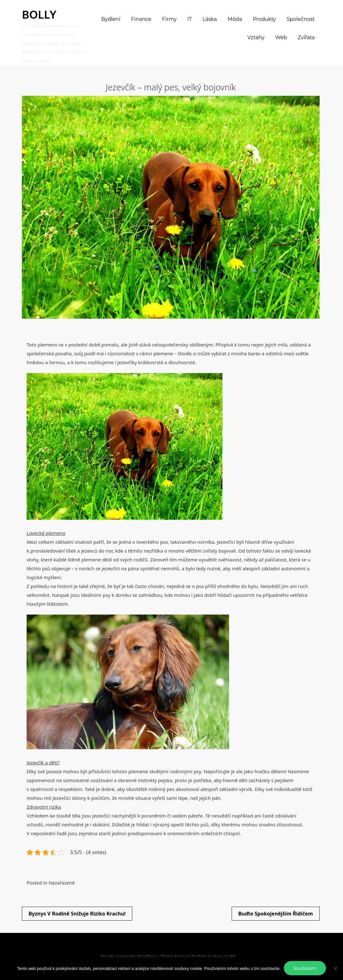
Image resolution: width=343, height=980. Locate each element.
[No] (335, 968)
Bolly (39, 14)
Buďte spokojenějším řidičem (276, 914)
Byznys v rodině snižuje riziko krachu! (77, 914)
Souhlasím (305, 968)
